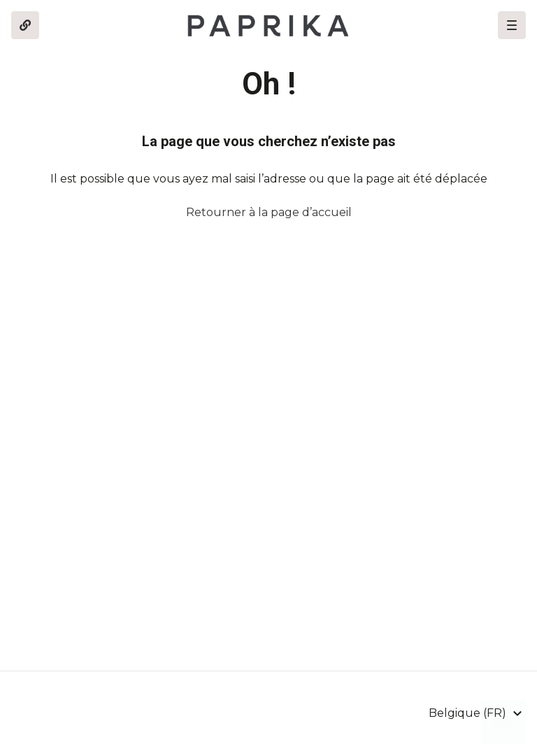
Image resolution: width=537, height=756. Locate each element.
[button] (512, 25)
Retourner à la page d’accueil (269, 212)
